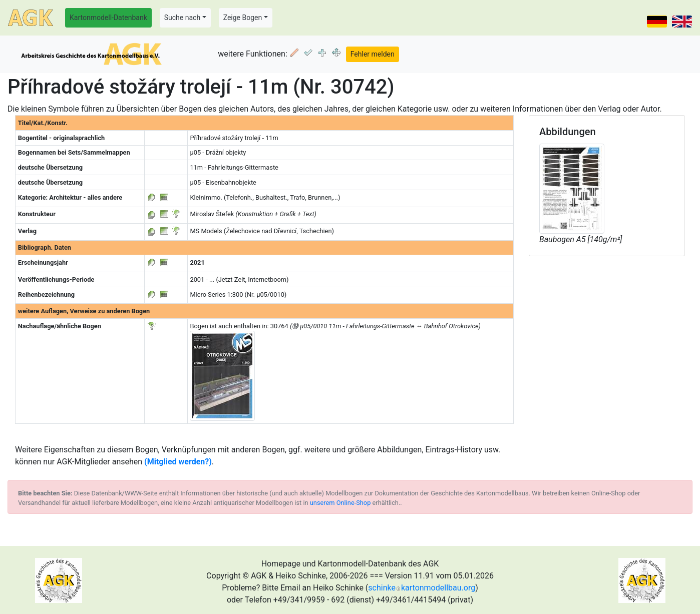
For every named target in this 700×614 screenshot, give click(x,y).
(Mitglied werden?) (178, 462)
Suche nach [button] (182, 18)
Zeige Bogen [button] (243, 18)
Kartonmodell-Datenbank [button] (108, 18)
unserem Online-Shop (340, 503)
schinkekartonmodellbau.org (422, 588)
